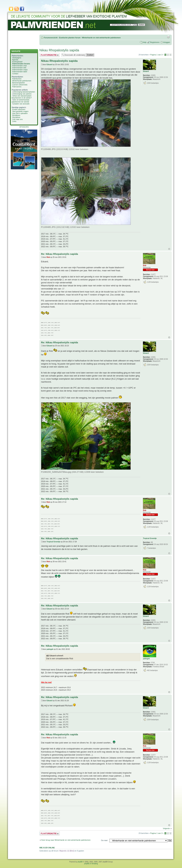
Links (14, 121)
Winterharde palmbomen (22, 81)
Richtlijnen (16, 115)
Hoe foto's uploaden (20, 113)
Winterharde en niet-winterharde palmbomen (101, 38)
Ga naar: (104, 840)
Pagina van (156, 55)
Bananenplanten (19, 83)
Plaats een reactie (50, 55)
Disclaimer (16, 117)
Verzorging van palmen (23, 94)
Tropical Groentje (53, 542)
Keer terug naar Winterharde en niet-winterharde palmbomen (66, 840)
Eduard (49, 65)
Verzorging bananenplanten (24, 92)
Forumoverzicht (51, 38)
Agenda (15, 60)
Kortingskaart (17, 62)
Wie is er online (47, 848)
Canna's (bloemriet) (20, 85)
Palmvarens (17, 87)
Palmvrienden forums (21, 64)
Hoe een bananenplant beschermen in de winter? (22, 97)
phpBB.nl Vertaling (91, 864)
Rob (48, 257)
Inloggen (167, 42)
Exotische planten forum (70, 38)
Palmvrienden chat (19, 66)
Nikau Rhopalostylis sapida (59, 50)
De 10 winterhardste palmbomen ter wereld (21, 101)
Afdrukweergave (168, 37)
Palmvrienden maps (20, 70)
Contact (15, 74)
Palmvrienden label (20, 72)
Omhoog (169, 249)
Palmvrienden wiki (19, 68)
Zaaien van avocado (22, 104)
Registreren (155, 42)
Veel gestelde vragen (20, 111)
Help (145, 42)
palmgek (50, 649)
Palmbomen (17, 79)
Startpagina (17, 58)
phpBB (80, 862)
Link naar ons (17, 119)
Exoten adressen (19, 109)
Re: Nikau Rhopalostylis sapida (59, 254)
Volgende (166, 828)
